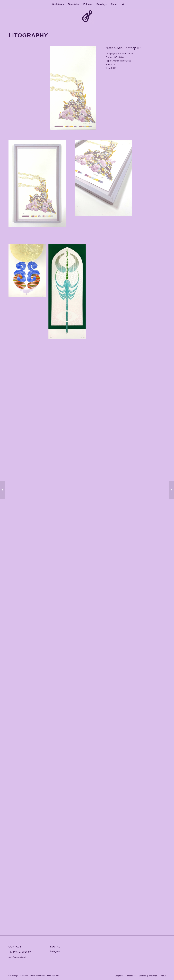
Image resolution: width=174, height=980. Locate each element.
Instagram (55, 951)
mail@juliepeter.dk (18, 957)
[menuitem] (58, 4)
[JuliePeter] (87, 16)
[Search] (122, 4)
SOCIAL (55, 947)
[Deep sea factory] (3, 490)
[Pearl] (171, 490)
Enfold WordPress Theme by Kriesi (45, 976)
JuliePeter (24, 976)
